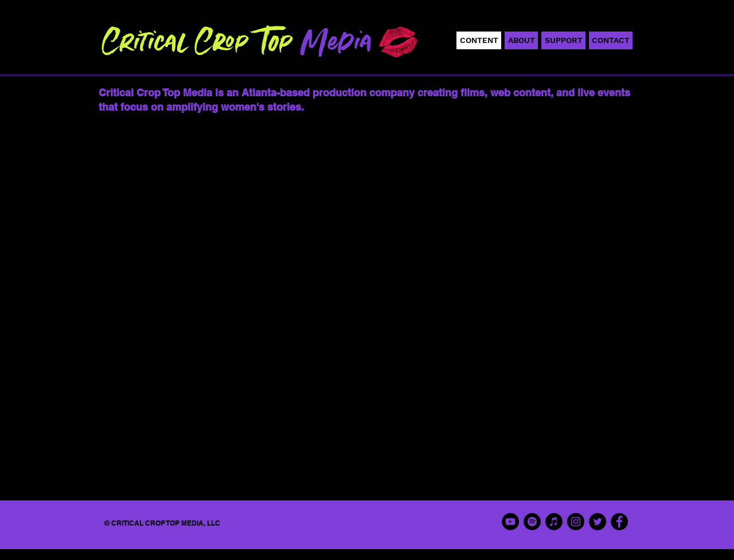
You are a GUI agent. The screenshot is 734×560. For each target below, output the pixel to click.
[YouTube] (510, 522)
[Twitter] (598, 522)
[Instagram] (576, 522)
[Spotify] (532, 522)
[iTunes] (554, 522)
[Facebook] (619, 522)
